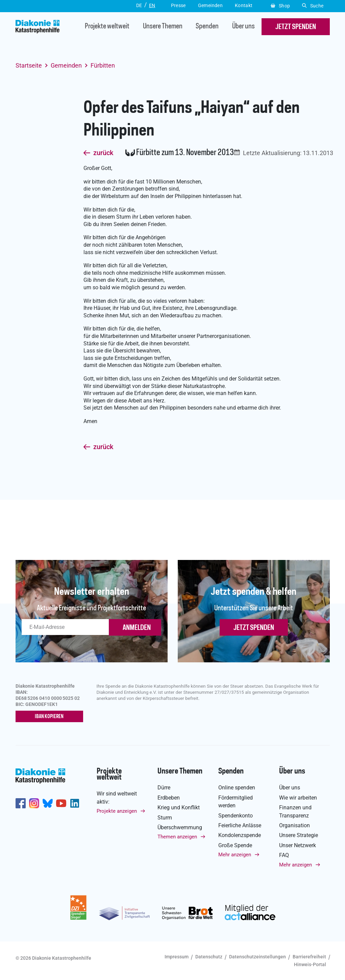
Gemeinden (66, 65)
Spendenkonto (236, 816)
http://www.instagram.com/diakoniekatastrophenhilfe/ (34, 803)
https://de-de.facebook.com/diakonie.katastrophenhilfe (21, 803)
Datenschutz (209, 957)
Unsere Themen (163, 27)
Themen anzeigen (177, 837)
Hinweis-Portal (310, 964)
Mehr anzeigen (235, 855)
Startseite (29, 65)
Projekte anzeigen (117, 811)
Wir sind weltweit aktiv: (117, 798)
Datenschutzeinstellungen (257, 957)
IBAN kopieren (49, 717)
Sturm (165, 818)
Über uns (243, 27)
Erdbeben (169, 798)
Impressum (177, 957)
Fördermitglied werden (236, 802)
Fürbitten (103, 65)
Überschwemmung (180, 827)
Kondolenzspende (240, 835)
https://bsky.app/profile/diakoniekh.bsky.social (48, 803)
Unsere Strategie (299, 835)
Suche (313, 6)
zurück (103, 153)
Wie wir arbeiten (298, 798)
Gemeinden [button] (210, 5)
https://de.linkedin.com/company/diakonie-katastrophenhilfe (75, 803)
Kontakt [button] (244, 5)
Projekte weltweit (107, 27)
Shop (280, 6)
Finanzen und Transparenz (295, 811)
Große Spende (235, 845)
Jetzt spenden (254, 628)
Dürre (164, 788)
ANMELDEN (137, 628)
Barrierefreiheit (309, 957)
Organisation (294, 825)
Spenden (207, 27)
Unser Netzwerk (298, 845)
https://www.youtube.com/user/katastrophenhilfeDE (61, 803)
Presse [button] (178, 5)
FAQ (284, 855)
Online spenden (237, 788)
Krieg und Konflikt (179, 807)
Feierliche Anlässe (240, 825)
